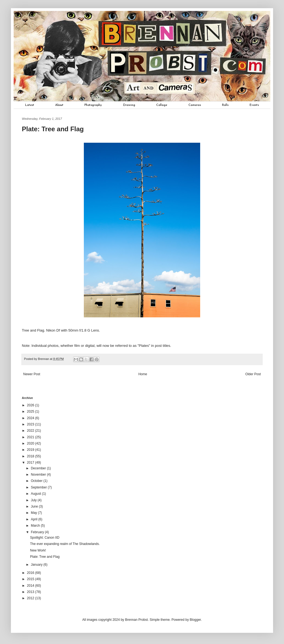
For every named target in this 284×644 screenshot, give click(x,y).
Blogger (195, 620)
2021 (31, 437)
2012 (31, 598)
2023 (31, 424)
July (34, 500)
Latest (30, 105)
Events (254, 105)
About (59, 105)
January (37, 565)
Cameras (195, 105)
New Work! (38, 550)
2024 (31, 418)
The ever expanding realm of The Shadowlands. (65, 544)
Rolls (225, 105)
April (35, 519)
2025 (31, 412)
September (39, 487)
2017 (31, 463)
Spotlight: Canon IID (45, 538)
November (39, 475)
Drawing (129, 105)
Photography (93, 105)
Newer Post (32, 374)
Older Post (253, 374)
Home (143, 374)
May (34, 513)
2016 (31, 573)
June (35, 506)
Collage (162, 105)
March (36, 526)
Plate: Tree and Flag (45, 557)
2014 (31, 586)
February (38, 532)
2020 (31, 443)
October (37, 481)
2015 (31, 579)
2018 (31, 456)
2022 (31, 431)
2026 (31, 405)
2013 (31, 592)
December (39, 468)
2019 (31, 450)
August (36, 494)
